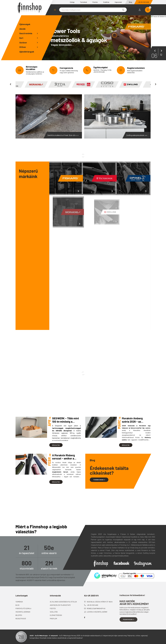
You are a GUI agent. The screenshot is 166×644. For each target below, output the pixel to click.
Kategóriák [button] (55, 10)
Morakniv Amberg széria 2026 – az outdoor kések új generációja (132, 423)
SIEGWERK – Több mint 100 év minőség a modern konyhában (66, 422)
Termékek (84, 2)
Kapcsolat (118, 2)
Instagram (143, 564)
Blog (130, 2)
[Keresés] (123, 10)
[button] (29, 33)
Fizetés (95, 2)
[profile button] (140, 10)
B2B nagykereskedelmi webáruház (135, 72)
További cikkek (99, 480)
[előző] (155, 51)
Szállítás (106, 2)
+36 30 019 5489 (143, 2)
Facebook (121, 563)
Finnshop (101, 564)
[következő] (161, 51)
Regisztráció (27, 619)
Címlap (72, 2)
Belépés (25, 615)
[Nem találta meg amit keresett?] (93, 10)
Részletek (56, 445)
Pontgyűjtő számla (30, 608)
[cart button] (148, 10)
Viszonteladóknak (29, 612)
